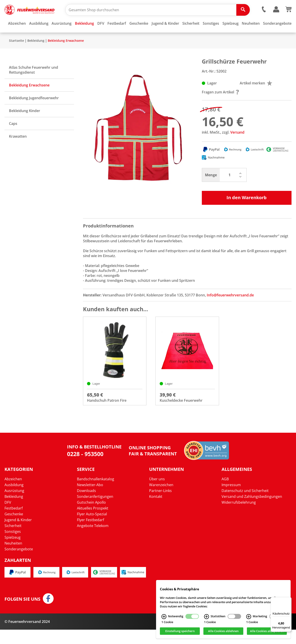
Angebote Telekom (93, 540)
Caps (13, 137)
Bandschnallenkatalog (96, 493)
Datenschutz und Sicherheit (245, 505)
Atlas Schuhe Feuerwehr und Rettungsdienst (34, 83)
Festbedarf (14, 522)
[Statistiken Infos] (207, 617)
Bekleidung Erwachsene (66, 54)
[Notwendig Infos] (164, 617)
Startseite (16, 54)
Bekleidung (36, 54)
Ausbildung (14, 499)
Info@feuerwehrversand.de (230, 308)
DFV (8, 516)
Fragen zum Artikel (220, 105)
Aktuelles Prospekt (93, 522)
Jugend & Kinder (18, 534)
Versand (237, 146)
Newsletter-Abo (90, 499)
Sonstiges (13, 546)
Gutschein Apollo (91, 516)
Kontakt (156, 511)
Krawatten (18, 150)
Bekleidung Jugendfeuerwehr (34, 111)
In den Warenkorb (247, 211)
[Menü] (289, 600)
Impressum (231, 499)
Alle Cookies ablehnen (223, 631)
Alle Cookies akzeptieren (267, 631)
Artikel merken (256, 96)
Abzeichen (13, 493)
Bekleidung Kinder (25, 124)
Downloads (86, 505)
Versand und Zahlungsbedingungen (252, 511)
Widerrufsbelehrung (239, 516)
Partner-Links (160, 505)
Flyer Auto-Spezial (92, 528)
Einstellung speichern (180, 631)
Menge (211, 188)
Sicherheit (13, 540)
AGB (225, 493)
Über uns (157, 493)
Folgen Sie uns (22, 613)
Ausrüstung (14, 505)
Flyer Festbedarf (90, 534)
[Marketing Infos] (249, 617)
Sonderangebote (19, 563)
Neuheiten (13, 557)
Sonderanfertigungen (95, 511)
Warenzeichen (161, 499)
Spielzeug (13, 551)
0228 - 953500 (85, 468)
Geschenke (14, 528)
